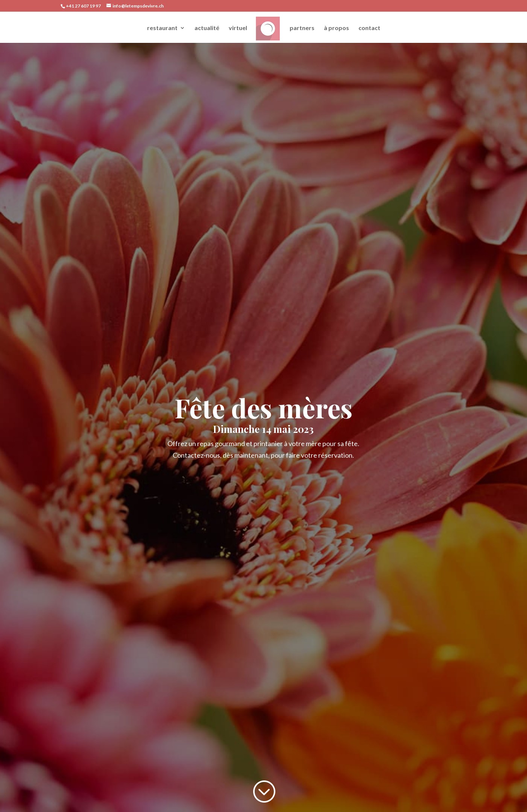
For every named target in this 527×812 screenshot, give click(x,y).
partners (302, 28)
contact (369, 28)
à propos (336, 28)
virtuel (238, 28)
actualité (207, 28)
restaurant (162, 28)
